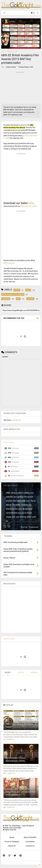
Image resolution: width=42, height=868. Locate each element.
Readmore (11, 739)
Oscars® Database (12, 842)
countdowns (16, 420)
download (10, 51)
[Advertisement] (18, 87)
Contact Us (30, 846)
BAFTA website (9, 263)
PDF (16, 51)
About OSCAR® (30, 837)
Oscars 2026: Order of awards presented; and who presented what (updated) (21, 792)
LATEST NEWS (9, 639)
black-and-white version (29, 206)
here (31, 203)
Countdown (30, 842)
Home (3, 51)
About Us (12, 846)
